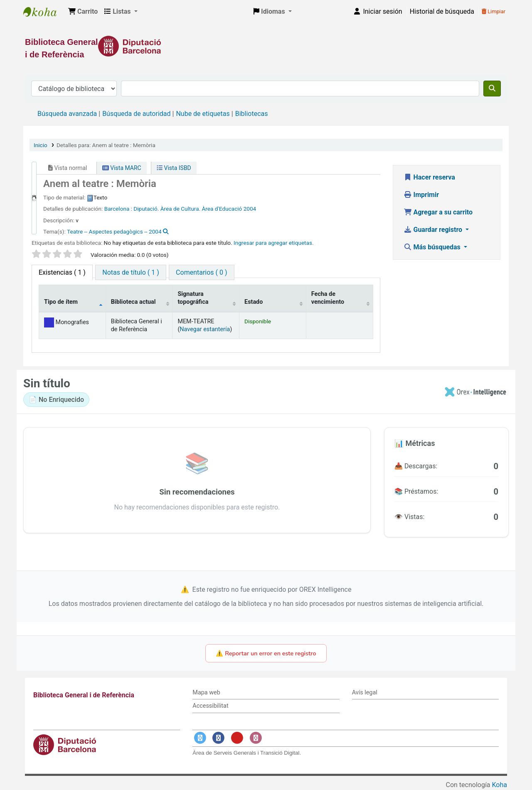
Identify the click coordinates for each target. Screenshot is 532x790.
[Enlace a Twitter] (200, 738)
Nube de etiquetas (203, 114)
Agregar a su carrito (438, 212)
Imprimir (421, 195)
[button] (83, 12)
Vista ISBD (174, 168)
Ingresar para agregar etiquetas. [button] (274, 243)
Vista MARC (122, 168)
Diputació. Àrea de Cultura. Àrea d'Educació (188, 209)
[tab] (131, 272)
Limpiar (494, 11)
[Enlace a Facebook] (219, 738)
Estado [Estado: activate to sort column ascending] (254, 302)
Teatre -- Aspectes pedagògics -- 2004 (114, 231)
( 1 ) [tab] (62, 272)
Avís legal (365, 693)
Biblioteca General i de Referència (44, 12)
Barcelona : (118, 209)
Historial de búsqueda (442, 11)
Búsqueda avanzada (67, 114)
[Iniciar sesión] (377, 12)
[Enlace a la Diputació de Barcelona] (266, 46)
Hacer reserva (429, 177)
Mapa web (206, 693)
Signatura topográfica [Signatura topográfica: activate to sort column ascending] (193, 298)
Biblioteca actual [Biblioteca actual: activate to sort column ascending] (133, 302)
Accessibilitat (210, 706)
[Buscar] (492, 89)
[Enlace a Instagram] (256, 738)
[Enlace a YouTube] (237, 738)
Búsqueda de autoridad (136, 114)
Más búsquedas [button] (433, 247)
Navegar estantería (205, 329)
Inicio (41, 145)
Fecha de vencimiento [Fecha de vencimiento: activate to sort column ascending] (328, 298)
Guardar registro (434, 230)
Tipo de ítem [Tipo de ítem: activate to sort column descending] (61, 302)
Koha (500, 785)
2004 (250, 209)
